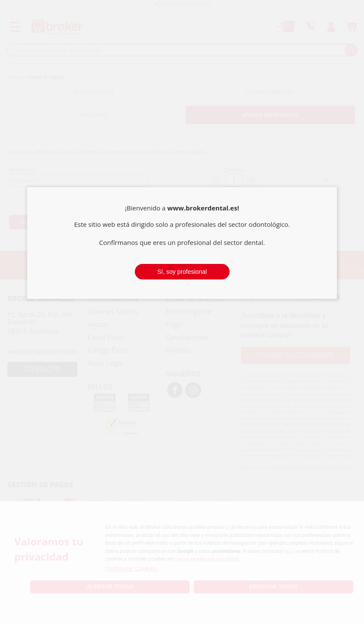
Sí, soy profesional (182, 272)
